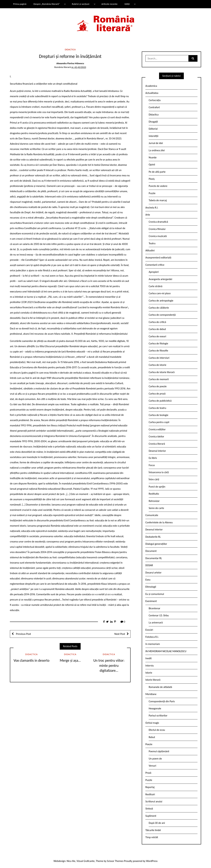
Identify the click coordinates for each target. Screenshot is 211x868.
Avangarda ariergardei (160, 279)
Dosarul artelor (153, 573)
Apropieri (154, 272)
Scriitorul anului (154, 801)
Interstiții (153, 136)
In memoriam (153, 644)
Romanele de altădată (160, 687)
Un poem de (155, 759)
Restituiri (150, 794)
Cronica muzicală (158, 236)
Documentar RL (154, 558)
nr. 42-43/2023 (79, 67)
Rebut (152, 737)
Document (151, 551)
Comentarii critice (155, 265)
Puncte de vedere (158, 186)
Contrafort (154, 107)
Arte (148, 215)
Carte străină (156, 286)
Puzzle (152, 193)
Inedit (149, 658)
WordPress (152, 861)
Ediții (127, 4)
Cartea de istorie (158, 365)
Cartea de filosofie (158, 351)
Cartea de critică (157, 322)
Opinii (152, 165)
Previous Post (23, 634)
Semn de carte (156, 508)
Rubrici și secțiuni (81, 4)
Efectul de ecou (157, 730)
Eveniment (151, 601)
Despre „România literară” (47, 4)
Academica (151, 86)
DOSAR (149, 565)
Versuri (152, 766)
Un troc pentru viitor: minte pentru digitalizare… (109, 666)
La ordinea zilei (157, 150)
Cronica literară (157, 444)
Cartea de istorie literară (162, 372)
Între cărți (154, 479)
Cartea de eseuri (157, 336)
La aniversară (156, 623)
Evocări (149, 630)
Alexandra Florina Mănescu (70, 63)
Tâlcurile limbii (153, 830)
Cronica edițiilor (157, 429)
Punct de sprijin (157, 487)
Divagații (153, 122)
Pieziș (152, 179)
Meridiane (151, 694)
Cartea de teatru (157, 408)
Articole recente (109, 4)
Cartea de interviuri (159, 358)
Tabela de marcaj (158, 200)
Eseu (148, 580)
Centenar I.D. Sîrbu (159, 615)
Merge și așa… (70, 660)
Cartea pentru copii (159, 422)
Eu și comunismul (155, 594)
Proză (148, 773)
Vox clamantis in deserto (31, 660)
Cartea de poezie (158, 386)
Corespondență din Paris (162, 701)
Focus (152, 465)
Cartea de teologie (158, 415)
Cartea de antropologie (161, 301)
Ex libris (153, 458)
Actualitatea (152, 93)
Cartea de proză (157, 394)
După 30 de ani (157, 823)
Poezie (149, 744)
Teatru (152, 243)
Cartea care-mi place (160, 293)
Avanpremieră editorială (158, 258)
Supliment (151, 816)
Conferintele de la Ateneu (159, 522)
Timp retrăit (152, 837)
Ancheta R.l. (152, 208)
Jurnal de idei (156, 143)
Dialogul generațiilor (156, 544)
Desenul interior (157, 451)
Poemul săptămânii (159, 751)
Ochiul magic (152, 723)
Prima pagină (20, 4)
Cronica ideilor (156, 436)
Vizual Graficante (85, 861)
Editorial (153, 129)
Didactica (70, 49)
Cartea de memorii (159, 379)
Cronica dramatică (158, 222)
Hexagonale (155, 708)
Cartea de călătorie (159, 308)
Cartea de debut (157, 329)
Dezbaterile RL (153, 537)
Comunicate (152, 515)
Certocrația (155, 100)
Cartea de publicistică (160, 401)
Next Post (120, 634)
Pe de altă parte (157, 172)
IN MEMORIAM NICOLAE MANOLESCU (166, 651)
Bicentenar (154, 608)
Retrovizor (154, 501)
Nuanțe (153, 157)
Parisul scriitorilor (158, 716)
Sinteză (149, 809)
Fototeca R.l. (152, 637)
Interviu (150, 666)
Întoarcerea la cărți (159, 472)
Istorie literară (153, 680)
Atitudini (150, 250)
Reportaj (150, 787)
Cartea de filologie (158, 343)
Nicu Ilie (71, 861)
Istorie (149, 673)
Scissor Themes (115, 861)
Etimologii (151, 587)
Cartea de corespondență (162, 315)
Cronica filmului (157, 229)
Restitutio (154, 494)
